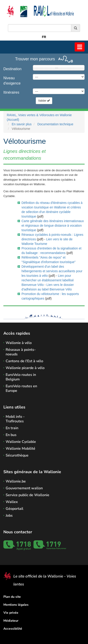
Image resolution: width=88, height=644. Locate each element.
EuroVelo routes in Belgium (21, 377)
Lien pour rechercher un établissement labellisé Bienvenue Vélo (48, 280)
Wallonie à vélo (19, 343)
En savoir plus (22, 124)
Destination (12, 69)
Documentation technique (55, 124)
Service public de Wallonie (27, 495)
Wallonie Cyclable (21, 442)
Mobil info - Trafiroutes (15, 419)
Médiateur (11, 621)
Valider (44, 101)
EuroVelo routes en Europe (21, 388)
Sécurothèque (17, 455)
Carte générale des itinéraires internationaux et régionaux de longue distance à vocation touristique (53, 226)
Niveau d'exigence (12, 81)
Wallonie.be (16, 481)
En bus (11, 435)
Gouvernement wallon (24, 488)
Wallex (12, 502)
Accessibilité (13, 629)
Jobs (9, 516)
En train (12, 428)
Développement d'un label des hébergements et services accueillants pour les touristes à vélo (52, 271)
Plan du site (12, 597)
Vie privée (11, 613)
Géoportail (14, 509)
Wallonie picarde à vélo (25, 368)
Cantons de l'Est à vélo (24, 361)
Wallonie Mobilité (20, 449)
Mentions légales (16, 605)
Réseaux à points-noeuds (21, 352)
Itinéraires (11, 92)
